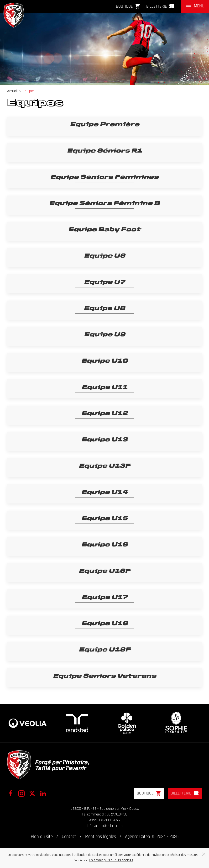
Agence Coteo (137, 837)
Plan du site (42, 837)
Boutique (128, 6)
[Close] (204, 854)
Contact (69, 837)
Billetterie (160, 6)
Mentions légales (101, 837)
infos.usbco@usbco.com (105, 826)
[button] (195, 7)
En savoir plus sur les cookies (111, 860)
